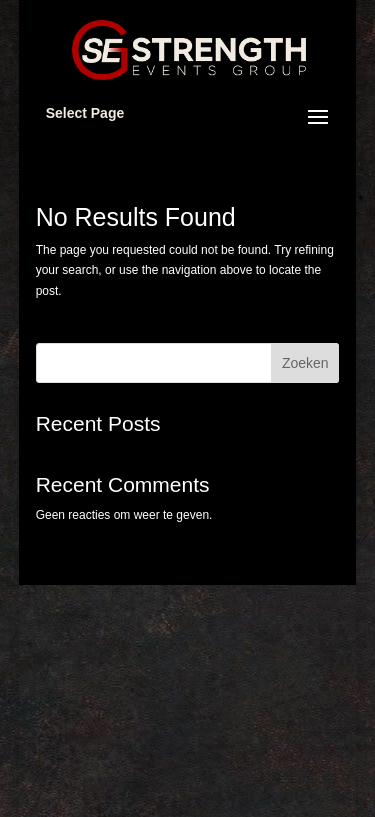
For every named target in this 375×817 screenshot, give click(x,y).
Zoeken (305, 363)
